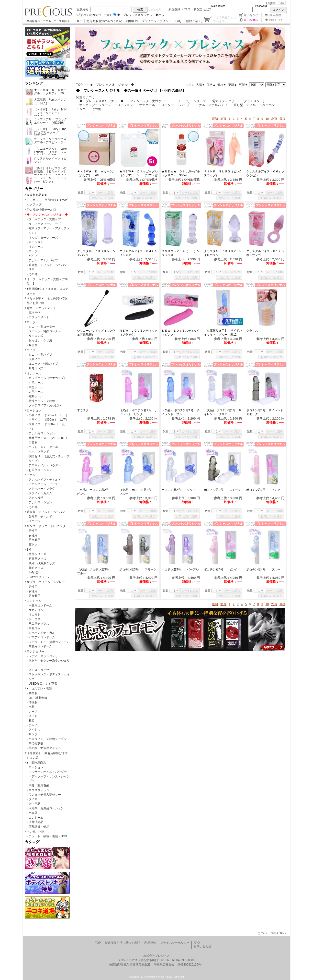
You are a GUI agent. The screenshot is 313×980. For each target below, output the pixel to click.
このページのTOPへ (272, 933)
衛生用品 (34, 804)
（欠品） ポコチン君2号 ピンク (96, 492)
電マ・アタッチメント (41, 308)
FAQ (178, 21)
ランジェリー (35, 652)
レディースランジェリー (45, 656)
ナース (33, 712)
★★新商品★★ (37, 195)
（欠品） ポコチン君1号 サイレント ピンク (138, 412)
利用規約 (132, 21)
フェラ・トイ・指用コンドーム (49, 642)
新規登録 (174, 9)
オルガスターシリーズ (43, 238)
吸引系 (33, 345)
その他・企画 (35, 832)
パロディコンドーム (42, 637)
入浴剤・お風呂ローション (46, 808)
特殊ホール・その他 (42, 401)
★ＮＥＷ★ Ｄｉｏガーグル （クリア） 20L (97, 173)
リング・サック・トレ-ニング (46, 526)
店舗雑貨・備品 (39, 827)
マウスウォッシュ (40, 790)
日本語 (282, 3)
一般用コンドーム (40, 605)
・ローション (123, 105)
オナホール (36, 247)
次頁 (274, 119)
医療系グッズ (37, 559)
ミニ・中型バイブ (40, 355)
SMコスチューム (40, 577)
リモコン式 (36, 336)
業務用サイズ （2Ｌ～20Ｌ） (49, 438)
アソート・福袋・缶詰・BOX (48, 836)
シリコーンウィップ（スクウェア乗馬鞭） (96, 333)
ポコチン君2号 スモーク (224, 490)
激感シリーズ (37, 554)
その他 (33, 274)
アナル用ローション (42, 433)
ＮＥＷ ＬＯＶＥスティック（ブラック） (138, 333)
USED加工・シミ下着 (43, 684)
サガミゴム (36, 610)
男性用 (33, 531)
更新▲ (233, 85)
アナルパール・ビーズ (43, 484)
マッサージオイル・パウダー (48, 772)
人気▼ (201, 85)
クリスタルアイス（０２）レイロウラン (223, 253)
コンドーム (34, 601)
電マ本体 (34, 313)
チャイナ (34, 725)
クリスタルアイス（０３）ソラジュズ (181, 253)
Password (261, 6)
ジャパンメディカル (42, 633)
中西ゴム (34, 628)
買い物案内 (249, 20)
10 (267, 119)
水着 (32, 707)
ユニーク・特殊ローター (45, 331)
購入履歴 (274, 15)
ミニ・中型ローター (42, 327)
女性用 (33, 535)
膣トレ (33, 544)
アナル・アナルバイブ (43, 260)
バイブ (33, 256)
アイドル (34, 730)
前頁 (223, 119)
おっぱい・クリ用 (40, 340)
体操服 (33, 702)
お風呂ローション (40, 470)
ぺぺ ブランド (39, 452)
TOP (79, 21)
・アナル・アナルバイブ (210, 105)
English (271, 3)
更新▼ (243, 85)
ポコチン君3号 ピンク (266, 490)
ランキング (34, 84)
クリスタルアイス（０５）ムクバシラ (96, 253)
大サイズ (34, 359)
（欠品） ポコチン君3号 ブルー (96, 571)
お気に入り (274, 20)
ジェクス (34, 619)
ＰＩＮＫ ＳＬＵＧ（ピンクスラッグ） (223, 173)
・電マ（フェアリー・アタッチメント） (237, 101)
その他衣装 (36, 743)
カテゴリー (34, 189)
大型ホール (36, 392)
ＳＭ (32, 269)
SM (29, 550)
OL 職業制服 (39, 698)
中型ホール (36, 387)
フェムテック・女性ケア (45, 219)
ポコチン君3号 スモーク (139, 569)
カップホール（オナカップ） (48, 378)
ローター (34, 251)
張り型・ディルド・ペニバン (48, 265)
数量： (82, 193)
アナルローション (40, 502)
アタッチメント (39, 317)
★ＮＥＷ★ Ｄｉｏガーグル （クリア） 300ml (181, 173)
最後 (282, 119)
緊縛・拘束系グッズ (42, 563)
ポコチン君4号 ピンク (221, 569)
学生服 (33, 693)
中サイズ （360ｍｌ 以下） (49, 420)
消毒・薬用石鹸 (39, 786)
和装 (32, 721)
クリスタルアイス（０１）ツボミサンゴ (265, 253)
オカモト (34, 615)
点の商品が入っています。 (225, 19)
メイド (33, 716)
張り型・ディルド (40, 517)
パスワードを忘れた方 (196, 9)
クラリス (252, 331)
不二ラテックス (39, 624)
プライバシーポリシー (156, 21)
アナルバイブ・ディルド (45, 480)
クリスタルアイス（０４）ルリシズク (138, 253)
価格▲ (211, 85)
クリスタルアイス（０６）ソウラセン (265, 173)
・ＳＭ (81, 109)
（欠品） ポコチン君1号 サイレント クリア (223, 412)
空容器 (33, 443)
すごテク (86, 410)
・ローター (166, 105)
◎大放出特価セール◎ (41, 210)
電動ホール (36, 396)
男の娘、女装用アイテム (45, 748)
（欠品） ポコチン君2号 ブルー (138, 492)
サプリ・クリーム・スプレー (46, 582)
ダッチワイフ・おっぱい (45, 405)
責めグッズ (36, 568)
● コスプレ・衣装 (39, 689)
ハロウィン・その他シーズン (48, 739)
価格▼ (222, 85)
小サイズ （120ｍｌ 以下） (49, 415)
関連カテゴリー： (89, 97)
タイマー (34, 799)
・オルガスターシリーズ (94, 105)
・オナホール (145, 105)
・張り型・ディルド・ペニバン (253, 105)
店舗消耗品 (36, 822)
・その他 (95, 109)
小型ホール (36, 383)
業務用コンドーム (40, 646)
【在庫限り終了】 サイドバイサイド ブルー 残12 (223, 333)
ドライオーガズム (40, 493)
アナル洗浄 (36, 498)
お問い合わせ (194, 21)
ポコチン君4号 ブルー (263, 569)
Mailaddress (218, 6)
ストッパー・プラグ (42, 489)
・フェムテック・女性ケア (146, 101)
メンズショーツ (39, 670)
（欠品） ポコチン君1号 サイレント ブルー (180, 412)
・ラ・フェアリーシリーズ (187, 101)
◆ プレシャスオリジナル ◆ (47, 215)
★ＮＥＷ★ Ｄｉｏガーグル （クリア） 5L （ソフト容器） (139, 174)
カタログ (32, 842)
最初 (215, 119)
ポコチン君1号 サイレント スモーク (266, 412)
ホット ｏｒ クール (45, 447)
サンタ (33, 734)
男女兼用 (34, 540)
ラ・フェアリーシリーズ (45, 224)
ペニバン (34, 521)
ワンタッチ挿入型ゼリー (45, 795)
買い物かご (249, 15)
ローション (36, 242)
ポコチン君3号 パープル (181, 569)
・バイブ (183, 105)
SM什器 (34, 572)
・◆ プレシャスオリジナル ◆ (100, 101)
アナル (31, 475)
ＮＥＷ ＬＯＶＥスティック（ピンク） (181, 333)
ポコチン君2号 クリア (180, 490)
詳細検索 (155, 10)
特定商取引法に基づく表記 (104, 21)
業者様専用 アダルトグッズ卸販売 (48, 21)
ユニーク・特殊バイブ (43, 364)
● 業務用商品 (36, 763)
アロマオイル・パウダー (45, 465)
